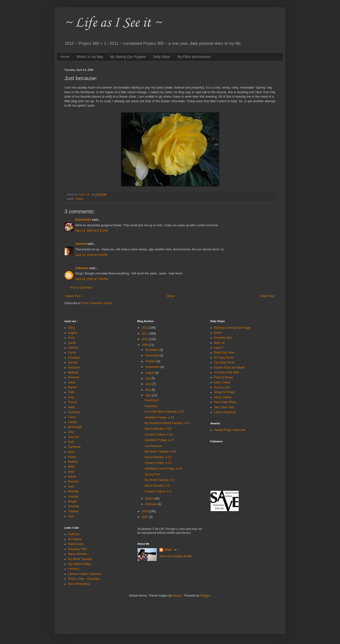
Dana (72, 328)
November (152, 355)
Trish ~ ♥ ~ (171, 550)
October (151, 361)
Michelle (73, 491)
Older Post (268, 296)
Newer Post (73, 296)
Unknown (82, 268)
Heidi (71, 407)
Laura (72, 417)
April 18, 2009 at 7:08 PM (92, 279)
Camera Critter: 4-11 (158, 463)
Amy (71, 397)
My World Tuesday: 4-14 (160, 452)
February (151, 504)
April (149, 395)
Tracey (72, 402)
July (148, 378)
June (149, 384)
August (150, 373)
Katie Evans (76, 544)
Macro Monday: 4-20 (158, 429)
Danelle (73, 363)
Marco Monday (78, 554)
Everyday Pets (77, 549)
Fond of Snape (224, 377)
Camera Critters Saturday (85, 574)
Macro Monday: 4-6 (157, 486)
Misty (71, 467)
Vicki (71, 516)
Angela (72, 333)
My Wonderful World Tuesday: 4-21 (167, 423)
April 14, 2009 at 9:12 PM (92, 231)
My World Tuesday (80, 559)
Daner (218, 333)
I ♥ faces (74, 569)
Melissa (73, 462)
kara (71, 487)
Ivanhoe (81, 244)
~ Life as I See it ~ (113, 23)
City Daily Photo (224, 363)
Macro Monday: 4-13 (158, 457)
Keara (72, 457)
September (153, 367)
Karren (72, 387)
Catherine (74, 447)
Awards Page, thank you (230, 430)
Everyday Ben (223, 338)
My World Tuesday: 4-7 (159, 480)
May (148, 390)
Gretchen (74, 368)
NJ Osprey (75, 539)
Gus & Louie (222, 387)
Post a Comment (81, 288)
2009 (145, 345)
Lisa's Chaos (222, 382)
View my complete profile (175, 556)
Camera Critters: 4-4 (158, 491)
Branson (73, 481)
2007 (145, 517)
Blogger (205, 596)
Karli (71, 442)
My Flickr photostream (194, 57)
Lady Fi (219, 348)
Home (65, 57)
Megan (72, 501)
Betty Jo (219, 343)
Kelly (71, 472)
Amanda (73, 506)
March (150, 499)
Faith (71, 392)
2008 (145, 511)
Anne (71, 338)
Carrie (72, 353)
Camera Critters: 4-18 (158, 435)
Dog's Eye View (224, 353)
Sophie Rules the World (229, 368)
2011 (145, 334)
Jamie (72, 343)
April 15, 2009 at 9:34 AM (91, 255)
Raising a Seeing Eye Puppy (232, 328)
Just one (73, 437)
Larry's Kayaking (225, 412)
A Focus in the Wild (226, 372)
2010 (145, 339)
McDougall (75, 427)
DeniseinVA (83, 220)
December (152, 350)
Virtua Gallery (223, 397)
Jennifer (73, 497)
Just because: (153, 446)
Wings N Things (224, 392)
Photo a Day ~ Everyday (84, 579)
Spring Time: (153, 474)
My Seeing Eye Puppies (128, 57)
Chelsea (73, 511)
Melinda (73, 372)
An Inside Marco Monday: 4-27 (164, 412)
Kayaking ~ (152, 406)
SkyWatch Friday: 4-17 (159, 440)
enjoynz (177, 596)
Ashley (72, 422)
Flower (79, 199)
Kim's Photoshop (79, 584)
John (71, 432)
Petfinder (74, 534)
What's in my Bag (90, 57)
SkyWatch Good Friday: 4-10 (163, 469)
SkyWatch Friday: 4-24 (159, 417)
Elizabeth (74, 358)
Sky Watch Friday (79, 564)
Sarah (72, 477)
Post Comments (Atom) (97, 303)
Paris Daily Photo (225, 402)
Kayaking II (152, 400)
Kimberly (74, 377)
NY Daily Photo (224, 358)
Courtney (74, 412)
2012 (145, 328)
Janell (72, 382)
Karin (71, 452)
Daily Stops (162, 57)
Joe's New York (224, 407)
